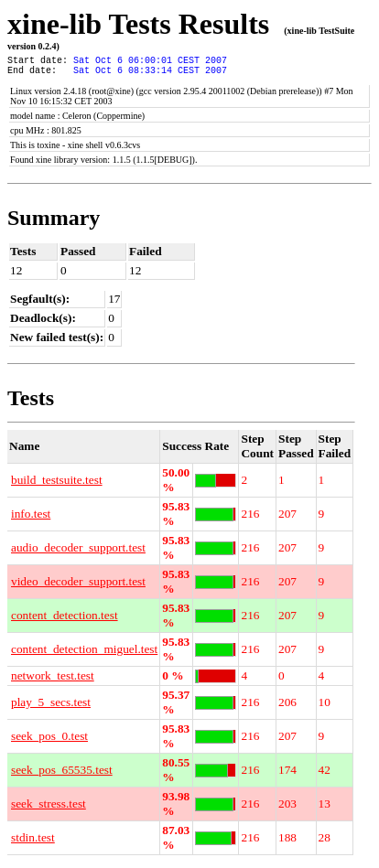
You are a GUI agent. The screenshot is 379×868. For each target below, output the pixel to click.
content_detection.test (65, 621)
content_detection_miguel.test (84, 654)
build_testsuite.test (57, 485)
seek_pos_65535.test (62, 775)
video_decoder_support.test (78, 587)
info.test (31, 519)
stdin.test (33, 843)
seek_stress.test (49, 809)
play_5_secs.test (51, 707)
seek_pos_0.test (49, 741)
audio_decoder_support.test (78, 553)
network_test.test (53, 681)
